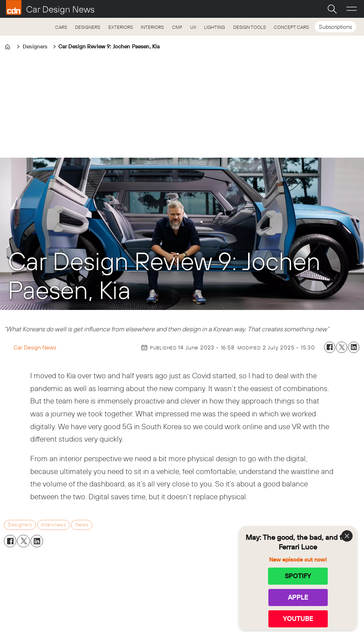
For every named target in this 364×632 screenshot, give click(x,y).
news (82, 525)
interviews (54, 525)
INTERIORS (152, 27)
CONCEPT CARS (291, 27)
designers (20, 525)
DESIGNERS (88, 27)
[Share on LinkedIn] (354, 347)
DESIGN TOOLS (250, 27)
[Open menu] (352, 9)
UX (193, 27)
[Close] (347, 536)
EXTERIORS (121, 27)
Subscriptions (335, 27)
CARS (61, 27)
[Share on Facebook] (330, 347)
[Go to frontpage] (50, 7)
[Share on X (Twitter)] (342, 347)
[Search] (332, 9)
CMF (177, 27)
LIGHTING (215, 27)
